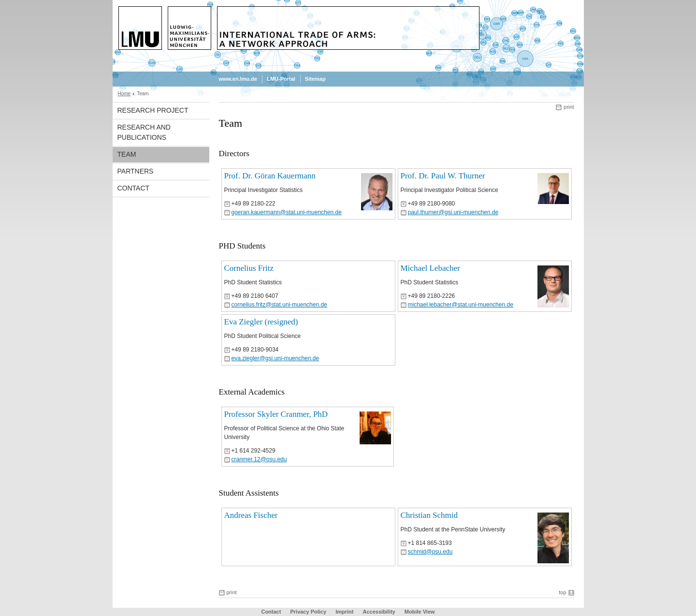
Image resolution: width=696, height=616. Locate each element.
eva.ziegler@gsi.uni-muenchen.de (275, 358)
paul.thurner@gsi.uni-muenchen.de (453, 212)
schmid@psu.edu (430, 552)
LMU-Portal (281, 79)
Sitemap (315, 79)
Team (127, 154)
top (562, 592)
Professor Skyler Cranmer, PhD (276, 414)
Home (124, 94)
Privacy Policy (308, 612)
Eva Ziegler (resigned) (261, 322)
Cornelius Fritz (249, 268)
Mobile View (420, 612)
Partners (136, 171)
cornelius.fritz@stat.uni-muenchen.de (279, 305)
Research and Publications (144, 132)
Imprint (344, 612)
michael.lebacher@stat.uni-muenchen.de (461, 305)
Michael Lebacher (430, 268)
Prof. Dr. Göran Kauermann (270, 176)
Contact (134, 188)
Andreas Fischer (251, 515)
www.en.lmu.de (238, 79)
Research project (153, 110)
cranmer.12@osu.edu (259, 459)
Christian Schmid (429, 515)
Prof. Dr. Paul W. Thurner (443, 176)
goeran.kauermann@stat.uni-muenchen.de (287, 212)
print (569, 107)
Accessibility (379, 612)
